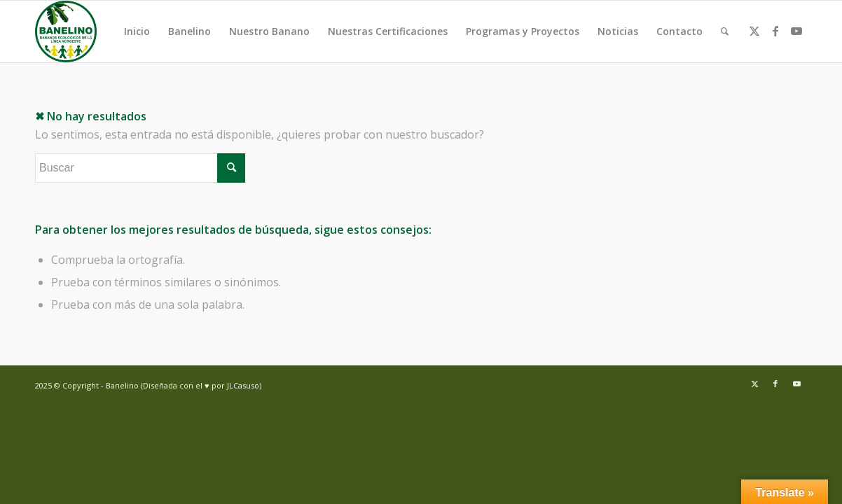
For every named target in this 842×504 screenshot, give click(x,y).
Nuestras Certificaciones (388, 31)
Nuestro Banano (269, 31)
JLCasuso (243, 385)
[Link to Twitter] (754, 31)
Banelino (189, 31)
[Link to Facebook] (775, 31)
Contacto (679, 31)
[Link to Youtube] (796, 31)
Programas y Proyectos (523, 31)
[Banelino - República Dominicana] (66, 31)
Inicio (137, 31)
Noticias (618, 31)
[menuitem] (725, 31)
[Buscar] (725, 31)
